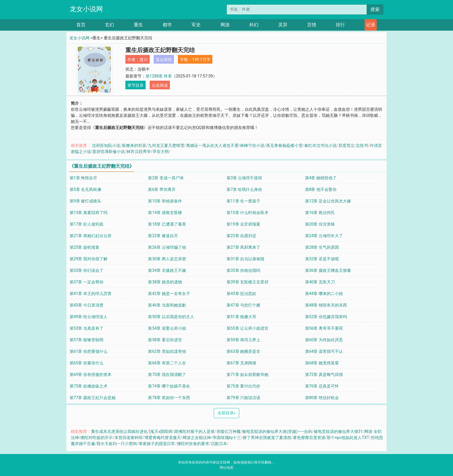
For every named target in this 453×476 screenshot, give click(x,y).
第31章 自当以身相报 (245, 259)
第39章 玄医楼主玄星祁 (247, 282)
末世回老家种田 (129, 438)
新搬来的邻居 (134, 145)
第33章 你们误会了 (87, 270)
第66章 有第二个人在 (167, 363)
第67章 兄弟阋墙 (241, 363)
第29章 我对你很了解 (89, 259)
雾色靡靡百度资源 (309, 438)
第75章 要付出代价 (243, 386)
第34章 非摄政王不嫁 (167, 270)
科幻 (254, 25)
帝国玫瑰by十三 (227, 438)
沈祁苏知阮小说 (106, 145)
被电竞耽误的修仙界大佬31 (338, 431)
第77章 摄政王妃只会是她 (93, 398)
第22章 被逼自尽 (163, 236)
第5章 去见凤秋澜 (85, 189)
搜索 (375, 9)
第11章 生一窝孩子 (243, 201)
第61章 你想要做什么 (89, 351)
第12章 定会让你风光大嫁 (328, 201)
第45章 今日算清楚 (87, 305)
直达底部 (164, 60)
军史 (196, 25)
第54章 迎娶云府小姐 (167, 328)
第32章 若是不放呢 (322, 259)
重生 (138, 25)
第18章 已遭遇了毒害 (167, 224)
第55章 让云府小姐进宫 (247, 328)
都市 (167, 25)
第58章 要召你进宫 (165, 340)
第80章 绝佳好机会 (322, 398)
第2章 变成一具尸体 (166, 178)
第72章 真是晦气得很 (324, 374)
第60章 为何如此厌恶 (324, 340)
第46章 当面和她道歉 (167, 305)
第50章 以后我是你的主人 (171, 317)
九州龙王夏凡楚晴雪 (166, 145)
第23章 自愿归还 (241, 236)
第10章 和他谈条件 (165, 201)
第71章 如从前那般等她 (247, 374)
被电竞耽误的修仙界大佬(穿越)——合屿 (277, 431)
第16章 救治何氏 (320, 213)
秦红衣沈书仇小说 (320, 145)
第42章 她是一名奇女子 (169, 294)
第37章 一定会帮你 (87, 282)
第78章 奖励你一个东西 (169, 398)
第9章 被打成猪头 (85, 201)
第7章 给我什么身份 (244, 189)
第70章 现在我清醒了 (167, 374)
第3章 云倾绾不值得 (244, 178)
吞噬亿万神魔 (229, 431)
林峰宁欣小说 (252, 145)
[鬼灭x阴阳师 (161, 431)
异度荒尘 (346, 145)
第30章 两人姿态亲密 (167, 259)
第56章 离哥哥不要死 (324, 328)
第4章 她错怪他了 (321, 178)
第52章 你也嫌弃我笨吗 (326, 317)
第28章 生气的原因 (322, 247)
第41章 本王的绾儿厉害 (91, 294)
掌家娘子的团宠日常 (157, 444)
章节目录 (135, 85)
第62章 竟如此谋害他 (167, 351)
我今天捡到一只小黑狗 (117, 444)
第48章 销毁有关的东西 (326, 305)
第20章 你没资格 (320, 224)
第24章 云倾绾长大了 (324, 236)
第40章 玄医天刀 (320, 282)
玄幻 (109, 25)
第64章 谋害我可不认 (324, 351)
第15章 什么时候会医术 (247, 213)
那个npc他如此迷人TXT (348, 438)
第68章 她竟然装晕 (322, 363)
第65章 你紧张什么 (87, 363)
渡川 (144, 60)
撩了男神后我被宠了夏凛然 (267, 438)
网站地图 (226, 468)
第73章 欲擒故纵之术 (89, 386)
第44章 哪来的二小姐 (324, 294)
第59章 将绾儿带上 (243, 340)
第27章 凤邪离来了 (243, 247)
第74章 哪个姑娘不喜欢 (169, 386)
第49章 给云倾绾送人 (89, 317)
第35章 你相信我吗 (243, 270)
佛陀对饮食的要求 (193, 444)
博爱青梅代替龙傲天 (163, 438)
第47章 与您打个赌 (243, 305)
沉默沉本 (219, 444)
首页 (81, 25)
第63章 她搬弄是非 (243, 351)
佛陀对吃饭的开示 (96, 438)
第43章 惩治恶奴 (241, 294)
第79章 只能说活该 (243, 398)
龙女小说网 (86, 9)
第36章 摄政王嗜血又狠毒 (328, 270)
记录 (371, 25)
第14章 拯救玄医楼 (165, 213)
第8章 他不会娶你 (321, 189)
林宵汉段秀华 (139, 152)
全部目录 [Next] (227, 413)
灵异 (283, 25)
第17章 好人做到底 (87, 224)
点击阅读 (160, 85)
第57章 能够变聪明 (87, 340)
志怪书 (362, 145)
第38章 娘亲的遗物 (165, 282)
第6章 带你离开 (162, 189)
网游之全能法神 (197, 438)
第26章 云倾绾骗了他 (167, 247)
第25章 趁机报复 (85, 247)
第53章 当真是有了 (87, 328)
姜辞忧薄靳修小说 (109, 152)
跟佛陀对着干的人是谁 (194, 431)
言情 (312, 25)
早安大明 (161, 152)
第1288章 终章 (159, 76)
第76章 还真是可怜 (322, 386)
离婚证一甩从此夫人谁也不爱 (212, 145)
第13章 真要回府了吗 (89, 213)
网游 (225, 25)
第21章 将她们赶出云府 (91, 236)
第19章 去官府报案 (243, 224)
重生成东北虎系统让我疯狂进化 (119, 431)
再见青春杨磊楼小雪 (284, 145)
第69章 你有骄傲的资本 (91, 374)
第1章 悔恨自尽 (83, 178)
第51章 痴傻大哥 (241, 317)
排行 (340, 25)
